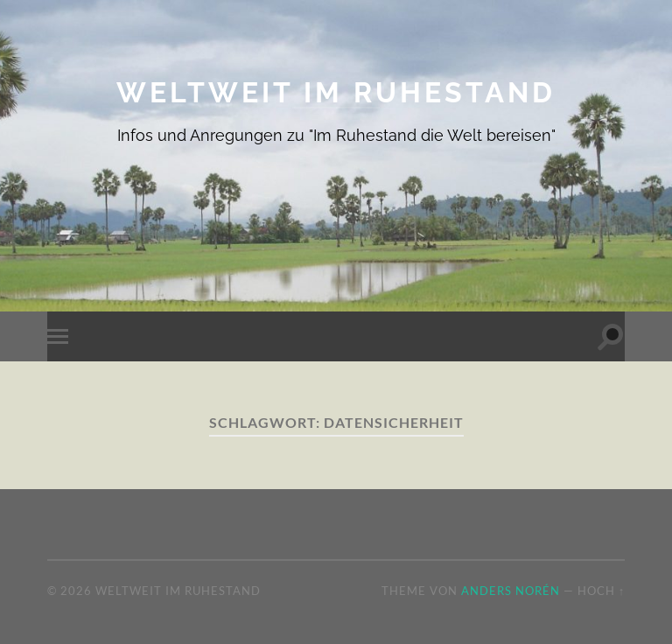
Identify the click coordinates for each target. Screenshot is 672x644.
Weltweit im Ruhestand (336, 92)
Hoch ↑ (601, 591)
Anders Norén (511, 591)
